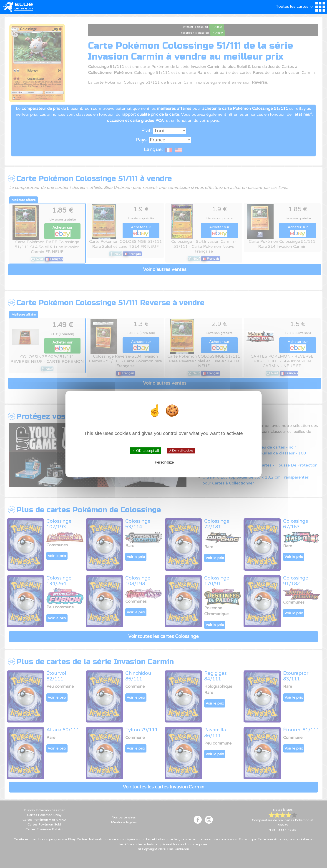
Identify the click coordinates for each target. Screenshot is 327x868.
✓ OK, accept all (145, 451)
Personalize (164, 462)
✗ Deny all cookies (181, 451)
